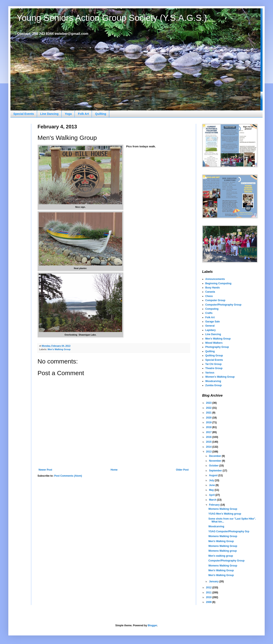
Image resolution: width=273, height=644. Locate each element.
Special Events (24, 114)
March (213, 500)
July (212, 480)
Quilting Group (214, 356)
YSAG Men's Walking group (225, 514)
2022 (209, 408)
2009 (209, 602)
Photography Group (217, 347)
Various (210, 373)
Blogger (152, 625)
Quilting (101, 114)
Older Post (182, 470)
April (212, 495)
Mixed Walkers (214, 343)
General (210, 326)
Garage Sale (212, 322)
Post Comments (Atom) (68, 476)
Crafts (209, 313)
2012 (209, 588)
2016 (209, 437)
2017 (209, 432)
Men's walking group (221, 556)
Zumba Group (214, 385)
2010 (209, 597)
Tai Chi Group (213, 364)
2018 (209, 427)
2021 (209, 413)
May (212, 490)
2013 (209, 452)
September (216, 471)
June (212, 485)
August (214, 475)
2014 (209, 447)
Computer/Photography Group (223, 305)
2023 (209, 403)
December (215, 456)
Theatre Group (214, 368)
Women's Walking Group (220, 377)
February (215, 505)
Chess (209, 296)
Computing (212, 309)
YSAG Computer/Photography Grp (229, 531)
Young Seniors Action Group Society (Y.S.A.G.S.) (112, 18)
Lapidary (210, 330)
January (214, 581)
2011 (209, 593)
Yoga (68, 114)
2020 (209, 418)
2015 (209, 442)
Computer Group (215, 300)
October (214, 466)
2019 (209, 422)
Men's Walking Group (59, 349)
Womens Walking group (223, 551)
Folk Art (83, 114)
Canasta (210, 292)
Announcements (215, 279)
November (215, 461)
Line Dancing (49, 114)
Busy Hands (212, 288)
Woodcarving (213, 381)
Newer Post (45, 470)
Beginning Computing (218, 283)
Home (114, 470)
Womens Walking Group (223, 509)
